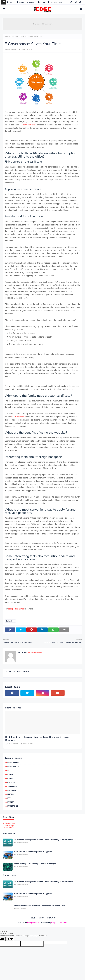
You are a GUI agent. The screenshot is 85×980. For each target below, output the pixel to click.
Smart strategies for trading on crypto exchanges (35, 864)
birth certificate (30, 125)
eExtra (10, 794)
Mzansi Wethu (14, 766)
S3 (8, 770)
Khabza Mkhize (12, 50)
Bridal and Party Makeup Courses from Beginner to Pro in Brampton (37, 739)
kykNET (11, 802)
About (20, 2)
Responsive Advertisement (43, 24)
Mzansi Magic (14, 762)
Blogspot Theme (33, 923)
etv (9, 798)
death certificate (18, 417)
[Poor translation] (10, 939)
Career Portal (8, 828)
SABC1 (10, 774)
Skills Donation (9, 823)
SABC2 (10, 778)
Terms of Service (55, 2)
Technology (14, 36)
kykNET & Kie (13, 806)
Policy (41, 2)
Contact (31, 2)
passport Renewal (16, 609)
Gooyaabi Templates (59, 923)
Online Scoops (8, 825)
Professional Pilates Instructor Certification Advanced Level (40, 906)
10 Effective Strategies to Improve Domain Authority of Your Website (44, 840)
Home (10, 2)
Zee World (12, 790)
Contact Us (51, 918)
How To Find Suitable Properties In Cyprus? (33, 852)
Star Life (11, 782)
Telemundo (12, 786)
